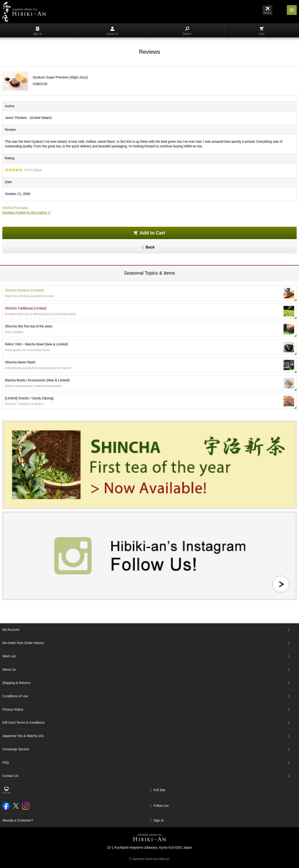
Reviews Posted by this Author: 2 (26, 213)
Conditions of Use (15, 696)
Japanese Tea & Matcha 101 (23, 736)
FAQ (6, 762)
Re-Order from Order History (23, 643)
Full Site (159, 790)
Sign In (37, 31)
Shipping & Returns (16, 683)
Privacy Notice (13, 709)
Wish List (9, 656)
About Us (112, 31)
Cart (262, 31)
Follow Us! (161, 806)
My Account (11, 630)
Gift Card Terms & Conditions (23, 723)
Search (187, 31)
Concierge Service (16, 749)
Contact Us (10, 776)
